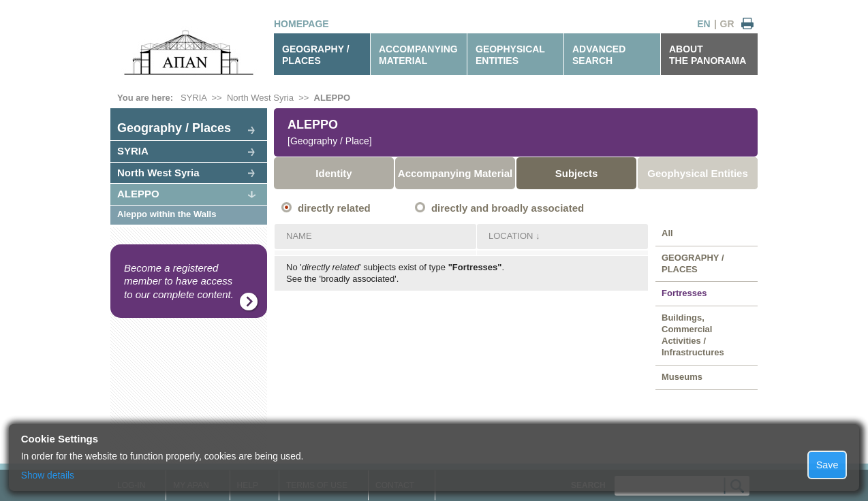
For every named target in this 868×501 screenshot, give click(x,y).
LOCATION (511, 236)
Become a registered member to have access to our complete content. (179, 281)
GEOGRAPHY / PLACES (316, 55)
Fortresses (684, 293)
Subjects (577, 173)
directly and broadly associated (508, 208)
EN (703, 24)
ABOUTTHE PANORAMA (708, 55)
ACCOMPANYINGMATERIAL (418, 55)
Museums (682, 377)
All (667, 233)
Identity (334, 173)
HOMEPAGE (301, 24)
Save (827, 465)
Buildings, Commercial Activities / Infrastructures (693, 335)
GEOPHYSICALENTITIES (510, 55)
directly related (334, 208)
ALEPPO (332, 98)
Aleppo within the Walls (167, 214)
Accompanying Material (455, 173)
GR (727, 24)
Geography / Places (174, 128)
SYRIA (193, 98)
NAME (299, 236)
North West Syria (260, 98)
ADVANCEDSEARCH (599, 55)
